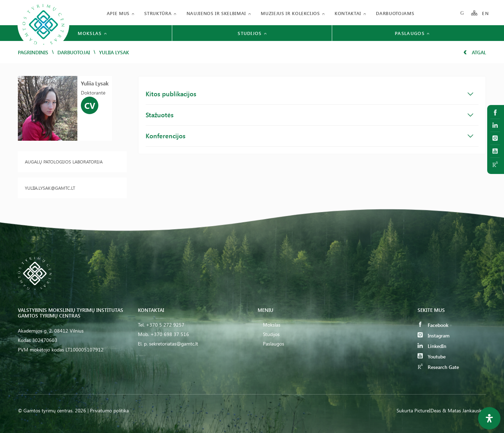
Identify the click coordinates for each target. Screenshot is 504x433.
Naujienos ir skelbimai (216, 13)
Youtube (432, 357)
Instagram (433, 336)
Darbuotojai (74, 52)
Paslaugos (274, 344)
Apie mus (118, 13)
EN (485, 13)
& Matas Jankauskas (464, 410)
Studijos (271, 334)
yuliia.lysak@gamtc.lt (50, 188)
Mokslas (272, 325)
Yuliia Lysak (95, 83)
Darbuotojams (395, 13)
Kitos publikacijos (310, 94)
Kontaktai (348, 13)
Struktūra (158, 13)
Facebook (433, 325)
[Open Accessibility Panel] (489, 418)
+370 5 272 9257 (165, 325)
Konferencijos (310, 136)
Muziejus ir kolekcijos (290, 13)
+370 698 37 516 (170, 334)
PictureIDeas (428, 410)
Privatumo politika (109, 410)
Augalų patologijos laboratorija (64, 162)
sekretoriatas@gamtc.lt (174, 344)
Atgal (475, 52)
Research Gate (438, 367)
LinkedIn (432, 346)
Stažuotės (310, 115)
